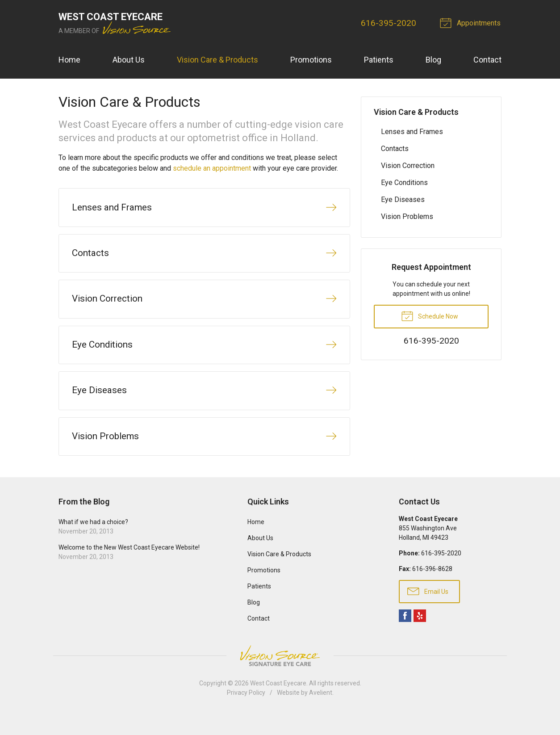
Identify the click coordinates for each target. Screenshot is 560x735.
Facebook (405, 634)
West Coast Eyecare (278, 702)
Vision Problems (407, 216)
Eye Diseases (403, 199)
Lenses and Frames (412, 132)
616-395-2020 (390, 23)
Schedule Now (430, 315)
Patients (379, 60)
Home (69, 60)
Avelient (321, 711)
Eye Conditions (404, 183)
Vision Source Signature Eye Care (280, 674)
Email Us (428, 609)
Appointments (472, 22)
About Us (129, 60)
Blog (433, 60)
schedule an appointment (212, 168)
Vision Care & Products (217, 60)
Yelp (420, 634)
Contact (487, 60)
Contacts (395, 149)
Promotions (311, 60)
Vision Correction (408, 166)
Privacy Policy (246, 711)
